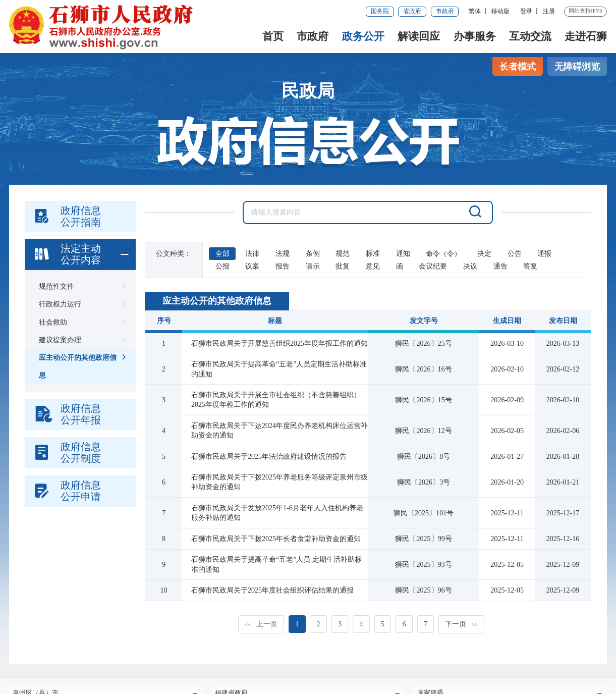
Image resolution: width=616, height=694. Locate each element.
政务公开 (363, 36)
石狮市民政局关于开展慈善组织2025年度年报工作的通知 (279, 343)
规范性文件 (80, 286)
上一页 (261, 624)
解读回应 (419, 36)
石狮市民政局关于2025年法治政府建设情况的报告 (269, 456)
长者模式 (518, 67)
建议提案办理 (80, 340)
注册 (549, 11)
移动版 (500, 11)
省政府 (412, 11)
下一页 (461, 624)
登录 (526, 11)
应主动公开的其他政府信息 (80, 364)
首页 (273, 36)
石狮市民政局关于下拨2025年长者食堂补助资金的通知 (276, 539)
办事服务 (475, 36)
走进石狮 (586, 36)
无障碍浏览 (577, 67)
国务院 (380, 11)
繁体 (475, 11)
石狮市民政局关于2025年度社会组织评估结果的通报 (272, 590)
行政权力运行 (80, 304)
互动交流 (530, 36)
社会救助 (80, 322)
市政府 (445, 11)
